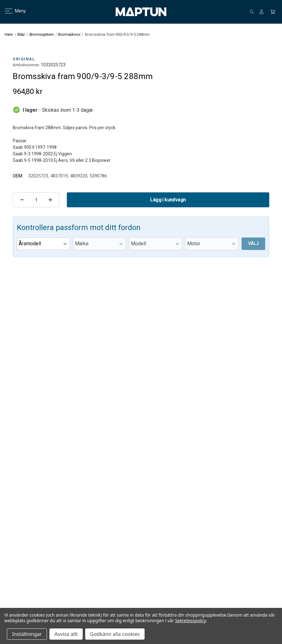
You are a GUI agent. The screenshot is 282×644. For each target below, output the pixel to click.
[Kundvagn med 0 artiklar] (273, 12)
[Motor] (212, 244)
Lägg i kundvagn (168, 200)
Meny (12, 11)
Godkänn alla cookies (115, 634)
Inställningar (27, 634)
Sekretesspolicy (191, 620)
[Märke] (100, 244)
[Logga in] (261, 12)
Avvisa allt (66, 634)
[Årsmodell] (43, 244)
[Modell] (156, 244)
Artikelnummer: (26, 65)
